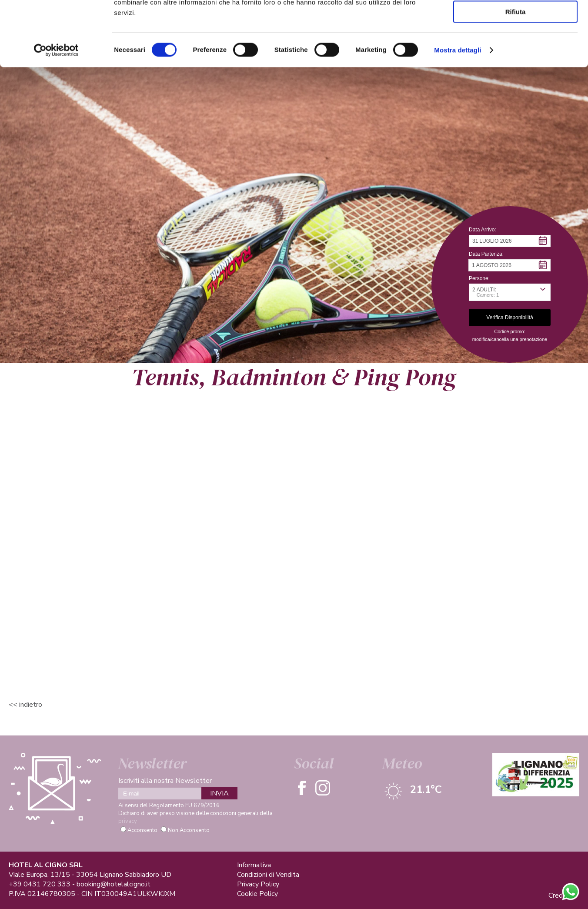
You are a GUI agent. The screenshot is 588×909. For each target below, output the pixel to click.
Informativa (254, 865)
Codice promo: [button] (510, 331)
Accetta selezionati (515, 47)
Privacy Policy (258, 884)
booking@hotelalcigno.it (114, 884)
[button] (510, 241)
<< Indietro (25, 705)
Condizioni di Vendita (268, 875)
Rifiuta (516, 72)
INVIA (219, 793)
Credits (560, 896)
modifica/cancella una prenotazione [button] (510, 339)
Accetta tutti (516, 22)
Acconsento (142, 830)
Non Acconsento (189, 830)
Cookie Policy (257, 894)
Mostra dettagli (458, 111)
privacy (128, 821)
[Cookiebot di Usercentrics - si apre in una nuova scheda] (56, 111)
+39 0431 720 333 (40, 884)
